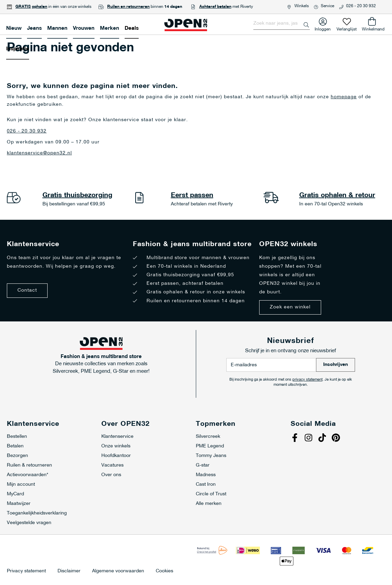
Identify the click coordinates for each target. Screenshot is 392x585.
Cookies (165, 571)
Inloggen (323, 28)
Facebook (296, 438)
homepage (344, 97)
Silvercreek (208, 437)
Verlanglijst (347, 28)
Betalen (15, 446)
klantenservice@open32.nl (39, 153)
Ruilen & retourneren (29, 465)
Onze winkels (116, 446)
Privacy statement (26, 571)
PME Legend (210, 446)
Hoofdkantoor (116, 456)
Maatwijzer (19, 504)
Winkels (302, 6)
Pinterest (337, 438)
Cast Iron (206, 485)
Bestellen (17, 437)
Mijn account (21, 485)
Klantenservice (117, 437)
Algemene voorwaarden (118, 571)
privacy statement (307, 380)
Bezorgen (17, 456)
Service (327, 6)
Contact (27, 290)
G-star (203, 465)
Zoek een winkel (290, 307)
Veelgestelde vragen (29, 523)
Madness (206, 475)
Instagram (309, 438)
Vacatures (112, 465)
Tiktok (323, 438)
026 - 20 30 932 (361, 6)
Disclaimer (69, 571)
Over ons (111, 475)
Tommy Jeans (211, 456)
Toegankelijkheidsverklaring (37, 513)
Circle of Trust (211, 494)
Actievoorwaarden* (28, 475)
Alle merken (209, 504)
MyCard (15, 494)
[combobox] (282, 24)
